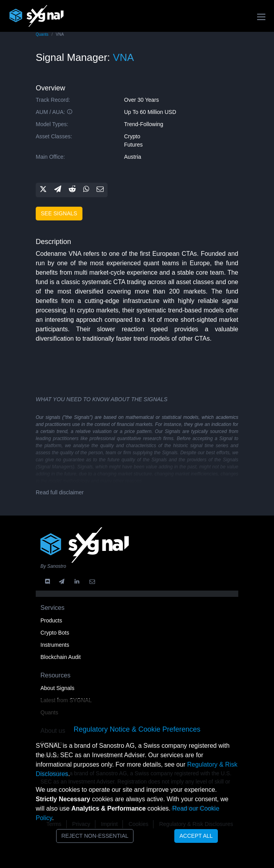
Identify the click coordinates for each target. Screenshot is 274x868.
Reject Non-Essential (95, 836)
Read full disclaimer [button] (60, 492)
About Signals (57, 688)
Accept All (196, 836)
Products (51, 620)
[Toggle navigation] (261, 17)
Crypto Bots (55, 633)
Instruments (55, 645)
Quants (42, 34)
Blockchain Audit (61, 657)
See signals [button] (59, 213)
